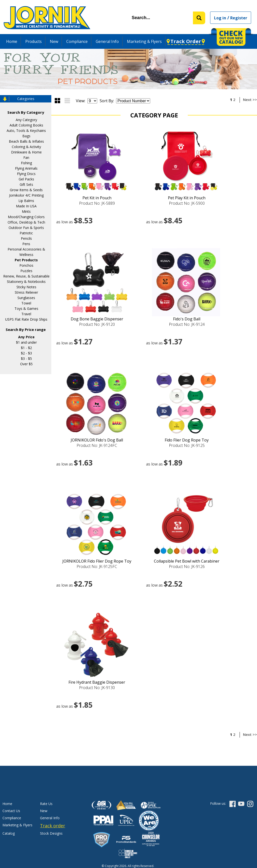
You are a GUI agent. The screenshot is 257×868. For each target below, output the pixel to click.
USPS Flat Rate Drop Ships (26, 319)
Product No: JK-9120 (97, 324)
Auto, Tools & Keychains (26, 131)
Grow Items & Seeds (26, 190)
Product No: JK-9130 (97, 688)
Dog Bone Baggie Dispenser (97, 319)
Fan (26, 157)
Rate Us (46, 804)
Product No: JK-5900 (187, 203)
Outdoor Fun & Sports (26, 228)
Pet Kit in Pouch (97, 198)
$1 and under (26, 342)
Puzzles (26, 271)
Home (12, 41)
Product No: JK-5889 (97, 203)
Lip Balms (26, 201)
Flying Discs (26, 174)
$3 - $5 (26, 359)
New (54, 41)
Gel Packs (26, 179)
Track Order (186, 41)
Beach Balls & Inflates (26, 141)
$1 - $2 (26, 348)
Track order (53, 826)
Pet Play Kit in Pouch (187, 198)
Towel (26, 303)
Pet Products (26, 260)
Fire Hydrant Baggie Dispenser (97, 682)
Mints (26, 211)
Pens (26, 244)
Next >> (250, 100)
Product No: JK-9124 (187, 324)
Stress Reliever (26, 292)
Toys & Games (26, 308)
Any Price (26, 337)
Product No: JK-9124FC (97, 445)
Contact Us (11, 811)
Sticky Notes (26, 287)
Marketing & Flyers (144, 41)
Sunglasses (26, 298)
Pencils (26, 238)
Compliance (77, 41)
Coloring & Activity (26, 147)
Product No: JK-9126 (187, 566)
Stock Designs (51, 833)
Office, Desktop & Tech (26, 222)
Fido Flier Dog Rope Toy (187, 440)
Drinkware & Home (26, 152)
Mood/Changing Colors (26, 217)
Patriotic (26, 233)
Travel (26, 314)
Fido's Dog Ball (187, 319)
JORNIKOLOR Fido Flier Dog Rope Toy (97, 561)
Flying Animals (26, 168)
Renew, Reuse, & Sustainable (26, 276)
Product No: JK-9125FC (97, 566)
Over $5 (26, 364)
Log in (220, 18)
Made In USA (26, 206)
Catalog (9, 833)
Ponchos (26, 265)
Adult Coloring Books (26, 125)
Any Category (26, 120)
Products (34, 41)
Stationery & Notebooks (26, 282)
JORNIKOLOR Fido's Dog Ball (97, 440)
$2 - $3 (26, 353)
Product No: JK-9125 (187, 445)
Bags (26, 136)
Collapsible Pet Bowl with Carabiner (187, 561)
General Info (107, 41)
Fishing (26, 163)
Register (239, 18)
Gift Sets (26, 184)
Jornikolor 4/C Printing (26, 195)
